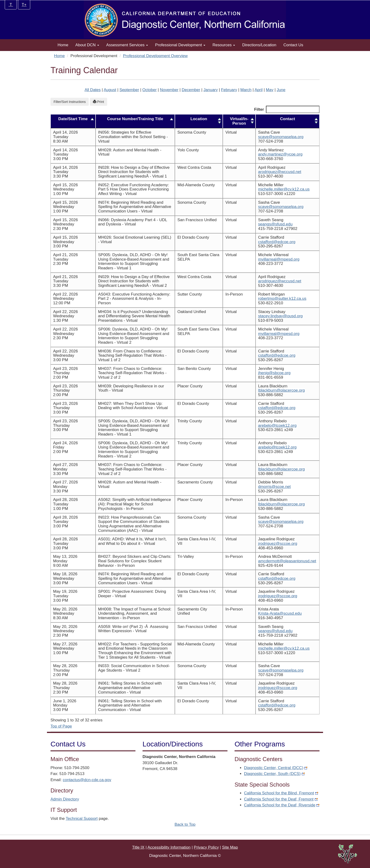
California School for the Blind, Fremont (281, 793)
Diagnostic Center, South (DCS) (274, 774)
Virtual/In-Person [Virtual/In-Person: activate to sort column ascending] (236, 121)
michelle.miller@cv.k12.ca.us (278, 189)
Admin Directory (65, 799)
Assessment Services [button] (127, 45)
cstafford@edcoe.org (271, 242)
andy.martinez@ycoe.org (275, 154)
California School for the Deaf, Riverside (282, 805)
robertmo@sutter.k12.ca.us (277, 299)
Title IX (138, 847)
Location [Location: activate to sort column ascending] (198, 119)
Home (63, 45)
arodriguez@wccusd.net (274, 172)
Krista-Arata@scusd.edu (274, 613)
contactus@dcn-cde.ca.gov (87, 780)
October (149, 90)
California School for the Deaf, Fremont (281, 799)
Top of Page (61, 726)
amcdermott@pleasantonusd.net (282, 561)
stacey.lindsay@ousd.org (275, 316)
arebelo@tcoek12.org (272, 426)
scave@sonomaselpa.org (275, 137)
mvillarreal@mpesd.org (273, 259)
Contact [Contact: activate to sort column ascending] (285, 119)
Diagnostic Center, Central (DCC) (276, 768)
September (129, 90)
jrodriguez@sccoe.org (272, 544)
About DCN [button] (87, 45)
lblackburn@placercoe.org (276, 390)
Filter (287, 110)
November (169, 90)
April (259, 90)
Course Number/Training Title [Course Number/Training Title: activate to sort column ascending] (134, 119)
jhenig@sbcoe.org (269, 373)
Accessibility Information (169, 847)
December (191, 90)
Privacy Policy (206, 847)
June (281, 90)
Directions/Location (259, 45)
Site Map (230, 847)
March (246, 90)
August (110, 90)
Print (99, 102)
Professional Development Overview (155, 56)
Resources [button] (224, 45)
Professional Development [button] (180, 45)
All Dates (93, 90)
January (210, 90)
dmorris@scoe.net (269, 487)
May (270, 90)
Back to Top (185, 824)
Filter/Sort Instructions (70, 102)
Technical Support (82, 819)
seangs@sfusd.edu (270, 224)
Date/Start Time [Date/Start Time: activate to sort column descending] (72, 119)
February (229, 90)
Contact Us (293, 45)
